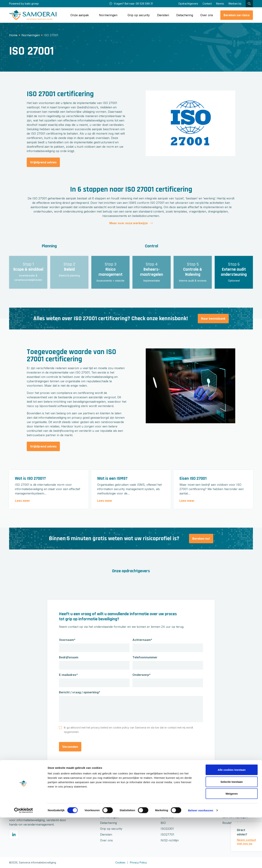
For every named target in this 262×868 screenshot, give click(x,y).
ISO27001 (167, 805)
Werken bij (235, 4)
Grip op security (139, 15)
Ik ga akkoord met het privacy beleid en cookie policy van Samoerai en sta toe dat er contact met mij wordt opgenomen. (128, 730)
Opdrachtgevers (188, 4)
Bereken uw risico (237, 15)
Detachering (185, 15)
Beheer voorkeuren (201, 861)
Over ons (207, 15)
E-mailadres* (68, 675)
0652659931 (231, 805)
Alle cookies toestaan (232, 820)
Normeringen (31, 35)
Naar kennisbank (213, 319)
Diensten (163, 15)
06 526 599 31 (144, 4)
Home (13, 35)
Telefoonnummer (145, 657)
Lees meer (22, 501)
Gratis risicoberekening (116, 805)
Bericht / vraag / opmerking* (80, 692)
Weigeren (232, 844)
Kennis (220, 4)
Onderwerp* (142, 675)
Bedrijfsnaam (69, 657)
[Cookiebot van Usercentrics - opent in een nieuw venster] (24, 861)
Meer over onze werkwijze (131, 223)
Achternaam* (142, 640)
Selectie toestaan (232, 832)
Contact (207, 4)
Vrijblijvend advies (43, 162)
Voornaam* (67, 640)
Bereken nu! (201, 539)
